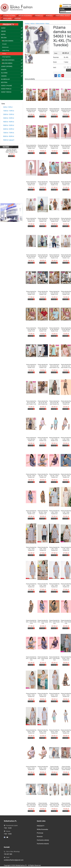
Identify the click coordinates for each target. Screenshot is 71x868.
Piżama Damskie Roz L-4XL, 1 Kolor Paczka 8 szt (54, 512)
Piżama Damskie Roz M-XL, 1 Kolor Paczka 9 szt (43, 622)
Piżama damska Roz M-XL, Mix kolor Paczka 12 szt (54, 183)
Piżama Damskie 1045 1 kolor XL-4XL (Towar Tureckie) (54, 805)
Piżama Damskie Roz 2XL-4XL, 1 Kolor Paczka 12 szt (31, 512)
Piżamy (47, 24)
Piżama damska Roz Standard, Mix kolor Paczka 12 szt (31, 110)
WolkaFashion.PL (21, 865)
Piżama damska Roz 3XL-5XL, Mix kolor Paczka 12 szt (54, 220)
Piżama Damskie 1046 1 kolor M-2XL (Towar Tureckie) (43, 805)
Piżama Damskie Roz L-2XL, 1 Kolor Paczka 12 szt (43, 439)
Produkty (27, 24)
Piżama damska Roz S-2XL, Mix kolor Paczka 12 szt (54, 147)
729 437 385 (8, 854)
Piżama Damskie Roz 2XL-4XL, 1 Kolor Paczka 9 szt (31, 476)
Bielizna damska (40, 24)
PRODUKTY (41, 826)
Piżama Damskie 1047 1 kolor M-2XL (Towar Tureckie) (31, 805)
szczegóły (11, 154)
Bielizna (33, 24)
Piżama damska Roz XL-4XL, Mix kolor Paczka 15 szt (54, 330)
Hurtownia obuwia (43, 844)
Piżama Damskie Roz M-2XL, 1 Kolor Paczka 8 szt (31, 695)
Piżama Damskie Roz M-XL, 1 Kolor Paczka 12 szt (31, 622)
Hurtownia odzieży (43, 840)
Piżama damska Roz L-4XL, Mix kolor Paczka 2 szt (31, 439)
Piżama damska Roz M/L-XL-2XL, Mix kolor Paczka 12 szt (54, 366)
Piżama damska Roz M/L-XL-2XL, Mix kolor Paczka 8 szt (43, 403)
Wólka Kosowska (42, 829)
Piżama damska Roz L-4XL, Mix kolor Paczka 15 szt (31, 293)
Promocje (40, 833)
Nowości (40, 837)
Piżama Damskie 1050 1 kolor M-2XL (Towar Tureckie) (54, 768)
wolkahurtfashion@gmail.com (14, 860)
